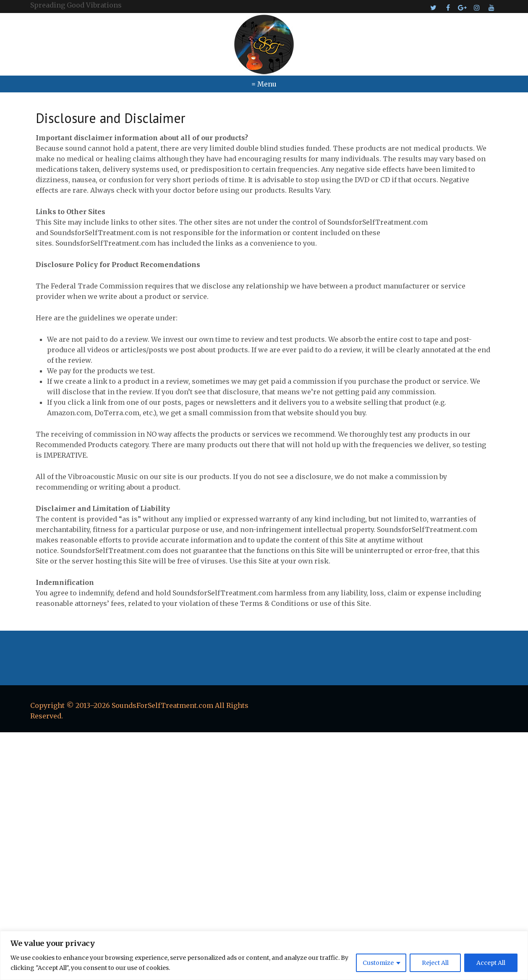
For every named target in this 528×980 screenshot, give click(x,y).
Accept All (491, 963)
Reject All (435, 963)
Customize (378, 963)
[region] (264, 955)
